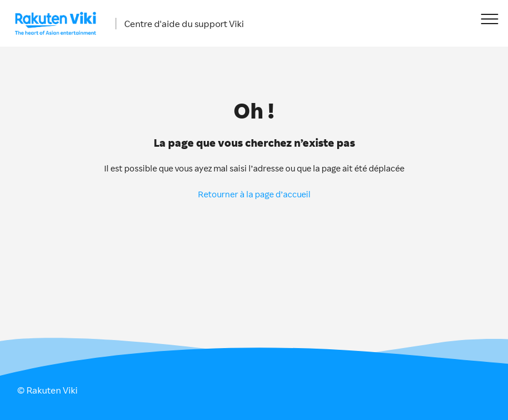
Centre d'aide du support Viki (184, 24)
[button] (489, 19)
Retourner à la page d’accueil (254, 194)
